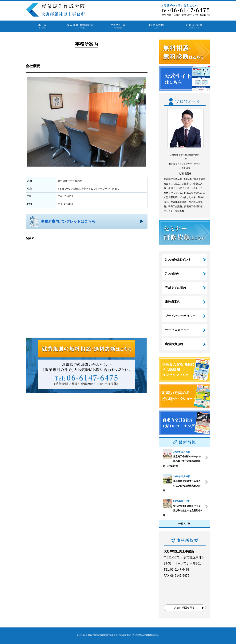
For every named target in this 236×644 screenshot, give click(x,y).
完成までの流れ (176, 288)
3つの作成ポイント (178, 260)
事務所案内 (173, 302)
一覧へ (184, 524)
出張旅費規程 (174, 344)
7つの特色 (172, 274)
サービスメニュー (177, 330)
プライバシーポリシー (180, 316)
